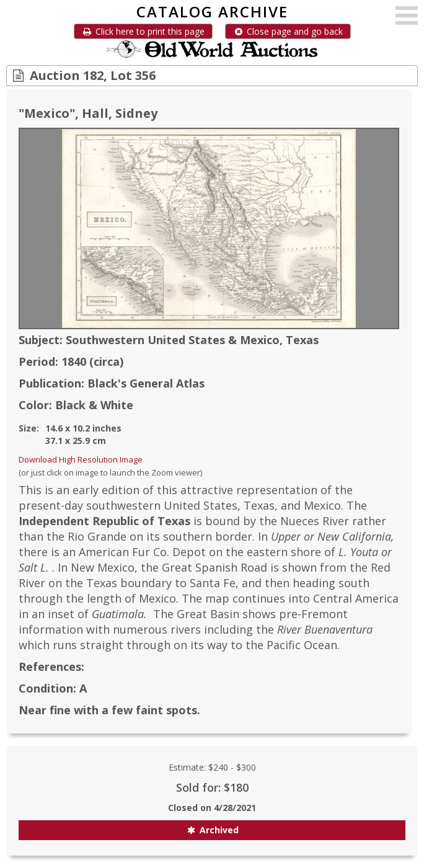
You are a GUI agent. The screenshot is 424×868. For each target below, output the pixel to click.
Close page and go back (288, 31)
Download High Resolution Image (81, 459)
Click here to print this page (143, 31)
